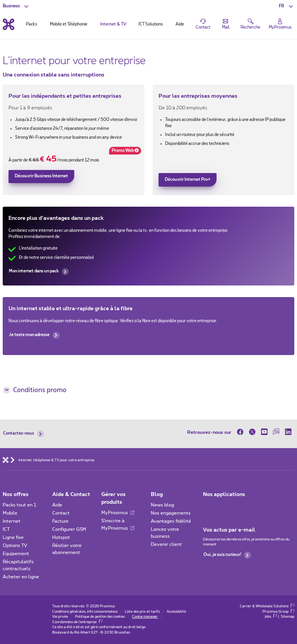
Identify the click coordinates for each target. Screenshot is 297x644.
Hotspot (61, 537)
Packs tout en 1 (20, 505)
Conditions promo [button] (35, 390)
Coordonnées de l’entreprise (77, 622)
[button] (286, 6)
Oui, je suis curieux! (227, 555)
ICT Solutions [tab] (151, 24)
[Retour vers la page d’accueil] (9, 24)
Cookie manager (145, 617)
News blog (162, 505)
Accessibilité (176, 612)
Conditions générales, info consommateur (85, 612)
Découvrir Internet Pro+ (188, 180)
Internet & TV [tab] (113, 24)
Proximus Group (278, 612)
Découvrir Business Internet (41, 176)
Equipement (16, 554)
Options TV (15, 545)
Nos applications (224, 494)
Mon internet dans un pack (39, 272)
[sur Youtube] (264, 432)
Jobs (271, 617)
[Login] (280, 24)
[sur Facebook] (242, 432)
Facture (60, 521)
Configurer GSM (69, 529)
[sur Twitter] (252, 432)
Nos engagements (171, 513)
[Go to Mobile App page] (224, 507)
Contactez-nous (23, 434)
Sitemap (288, 617)
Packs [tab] (32, 24)
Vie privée (60, 617)
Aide (57, 505)
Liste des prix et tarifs (142, 612)
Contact (61, 513)
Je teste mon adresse (34, 335)
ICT (6, 529)
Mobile (10, 513)
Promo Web (124, 151)
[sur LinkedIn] (288, 432)
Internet (12, 521)
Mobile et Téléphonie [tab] (69, 24)
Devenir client (166, 544)
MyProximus (118, 513)
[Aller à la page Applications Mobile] (208, 507)
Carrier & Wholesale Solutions (267, 606)
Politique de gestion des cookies (100, 617)
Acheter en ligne (21, 577)
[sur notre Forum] (276, 432)
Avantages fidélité (171, 521)
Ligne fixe (13, 537)
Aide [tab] (180, 24)
